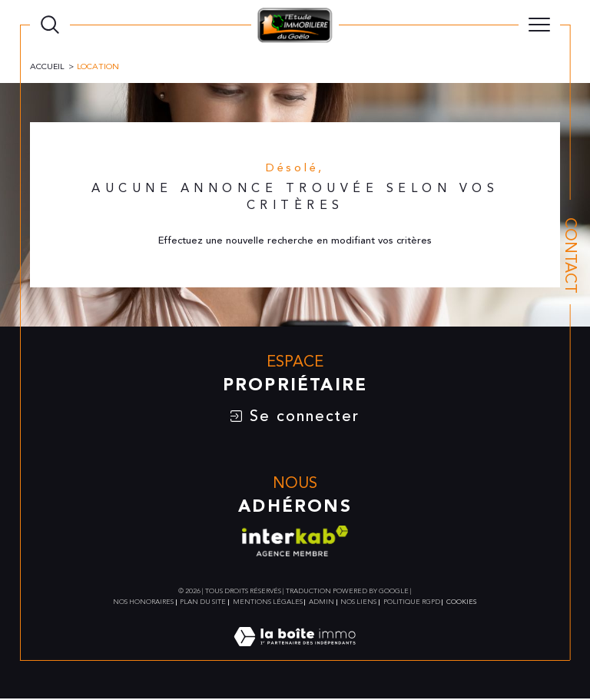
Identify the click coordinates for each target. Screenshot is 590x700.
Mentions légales (268, 603)
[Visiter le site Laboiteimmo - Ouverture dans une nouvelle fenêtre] (295, 654)
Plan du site (203, 603)
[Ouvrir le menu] (539, 25)
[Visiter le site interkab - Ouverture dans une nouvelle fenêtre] (295, 542)
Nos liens (358, 603)
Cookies (462, 603)
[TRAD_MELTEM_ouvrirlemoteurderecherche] (50, 25)
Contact (570, 255)
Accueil (47, 66)
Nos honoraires (143, 603)
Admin (322, 603)
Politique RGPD (412, 603)
